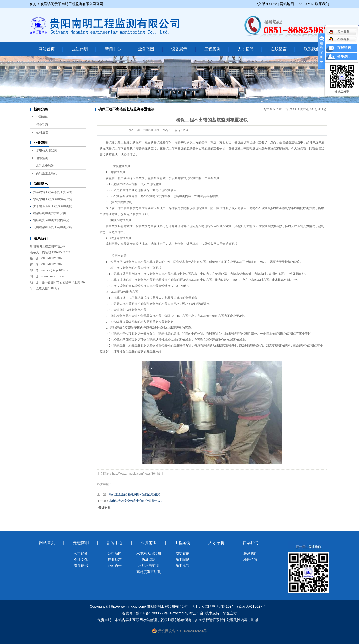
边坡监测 (42, 158)
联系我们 (322, 4)
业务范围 (146, 49)
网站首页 (47, 49)
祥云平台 (196, 613)
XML (309, 4)
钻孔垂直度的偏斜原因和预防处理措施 (135, 494)
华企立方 (230, 613)
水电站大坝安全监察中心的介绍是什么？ (136, 501)
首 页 (289, 109)
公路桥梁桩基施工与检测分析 (53, 227)
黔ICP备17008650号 (152, 613)
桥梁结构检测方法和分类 (50, 213)
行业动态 (42, 125)
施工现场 (182, 560)
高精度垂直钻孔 (47, 173)
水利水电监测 (45, 166)
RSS (300, 4)
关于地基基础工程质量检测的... (54, 206)
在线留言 (279, 49)
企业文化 (81, 560)
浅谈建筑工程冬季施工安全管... (54, 192)
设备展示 (179, 49)
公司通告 (42, 132)
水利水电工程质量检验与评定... (54, 199)
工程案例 (212, 49)
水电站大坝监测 (47, 150)
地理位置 (250, 560)
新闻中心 (113, 49)
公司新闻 (42, 117)
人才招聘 (246, 49)
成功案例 (182, 553)
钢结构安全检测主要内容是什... (54, 220)
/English (272, 4)
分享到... (344, 56)
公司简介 (81, 553)
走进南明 (80, 49)
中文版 (260, 4)
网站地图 (287, 4)
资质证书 (81, 566)
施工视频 (182, 566)
